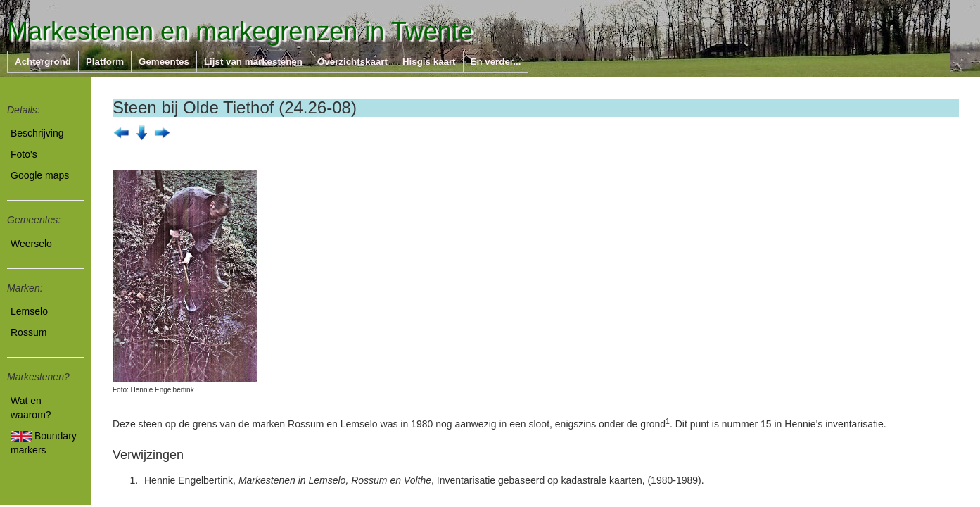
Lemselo (29, 311)
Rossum (28, 332)
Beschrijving (37, 133)
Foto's (24, 154)
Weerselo (31, 244)
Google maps (40, 175)
